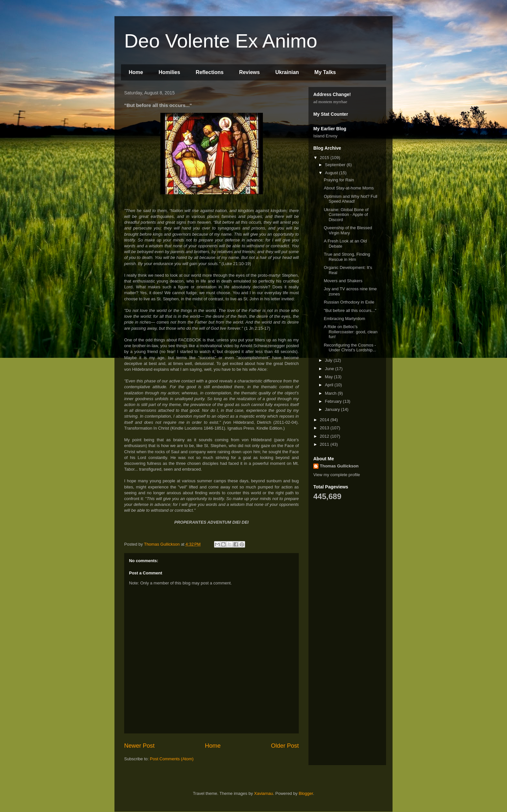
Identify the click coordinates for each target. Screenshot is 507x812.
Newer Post (139, 746)
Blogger (306, 793)
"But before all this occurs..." (350, 310)
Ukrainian (287, 72)
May (329, 377)
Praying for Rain (339, 180)
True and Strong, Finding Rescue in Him (347, 257)
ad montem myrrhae (330, 102)
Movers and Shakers (343, 281)
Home (136, 72)
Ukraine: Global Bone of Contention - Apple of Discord (346, 215)
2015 (325, 158)
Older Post (285, 746)
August (332, 173)
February (334, 401)
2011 (325, 444)
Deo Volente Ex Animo (221, 41)
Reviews (249, 72)
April (330, 385)
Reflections (210, 72)
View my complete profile (337, 475)
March (331, 393)
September (336, 165)
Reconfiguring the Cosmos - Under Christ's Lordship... (350, 348)
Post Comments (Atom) (172, 759)
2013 (325, 428)
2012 (325, 436)
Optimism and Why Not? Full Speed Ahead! (350, 199)
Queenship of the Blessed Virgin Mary (348, 230)
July (329, 360)
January (333, 409)
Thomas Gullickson (339, 466)
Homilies (169, 72)
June (330, 369)
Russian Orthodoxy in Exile (349, 302)
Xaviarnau (264, 793)
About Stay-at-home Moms (349, 188)
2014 (325, 420)
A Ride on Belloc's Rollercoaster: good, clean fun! (351, 332)
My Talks (325, 72)
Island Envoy (325, 136)
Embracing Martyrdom (344, 319)
